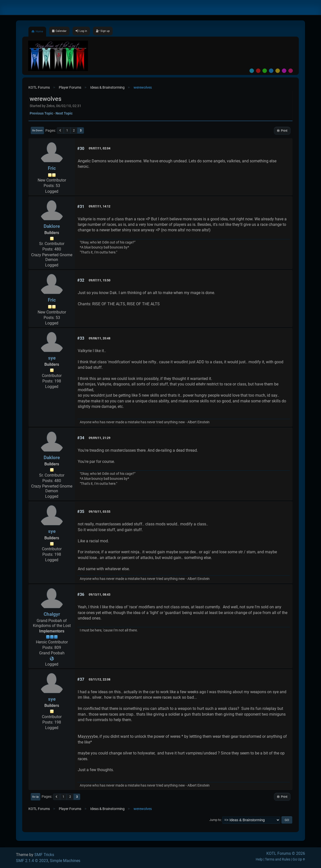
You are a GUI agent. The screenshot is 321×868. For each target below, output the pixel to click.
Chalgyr (52, 614)
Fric (52, 168)
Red (258, 71)
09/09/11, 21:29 (100, 438)
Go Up (36, 797)
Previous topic (41, 113)
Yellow (278, 71)
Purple (284, 71)
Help (259, 859)
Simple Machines (65, 861)
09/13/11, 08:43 (100, 595)
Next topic (64, 113)
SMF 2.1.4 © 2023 (32, 861)
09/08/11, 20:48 (100, 338)
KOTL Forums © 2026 (286, 853)
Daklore (52, 226)
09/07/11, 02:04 (100, 148)
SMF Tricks (44, 855)
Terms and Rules (278, 859)
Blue (271, 71)
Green (265, 71)
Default (252, 71)
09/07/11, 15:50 (100, 280)
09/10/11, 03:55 (100, 512)
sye (52, 358)
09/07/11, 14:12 (100, 206)
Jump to (215, 820)
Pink (291, 71)
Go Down (37, 130)
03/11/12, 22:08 (100, 680)
